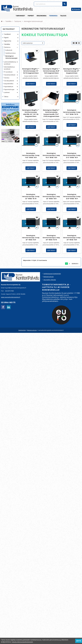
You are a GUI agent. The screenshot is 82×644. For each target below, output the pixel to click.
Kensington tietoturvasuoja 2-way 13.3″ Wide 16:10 (72, 112)
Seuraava (76, 264)
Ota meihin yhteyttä (50, 280)
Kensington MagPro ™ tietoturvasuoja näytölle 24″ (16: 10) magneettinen (31, 113)
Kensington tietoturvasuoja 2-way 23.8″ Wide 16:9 (72, 196)
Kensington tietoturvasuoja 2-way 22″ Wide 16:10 (31, 196)
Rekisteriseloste (49, 277)
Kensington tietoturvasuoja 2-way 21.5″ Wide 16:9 (72, 155)
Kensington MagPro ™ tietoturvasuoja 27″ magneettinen (72, 71)
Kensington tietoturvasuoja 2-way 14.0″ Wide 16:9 (31, 155)
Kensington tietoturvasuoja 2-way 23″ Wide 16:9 (31, 238)
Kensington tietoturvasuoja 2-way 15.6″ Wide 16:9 (51, 155)
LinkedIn (9, 307)
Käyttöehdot (22, 330)
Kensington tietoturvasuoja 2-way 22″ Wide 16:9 (51, 196)
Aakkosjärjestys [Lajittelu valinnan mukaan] (28, 43)
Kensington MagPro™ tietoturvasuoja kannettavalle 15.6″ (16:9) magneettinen (51, 113)
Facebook (3, 307)
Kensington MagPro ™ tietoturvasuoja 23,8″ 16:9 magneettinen (51, 71)
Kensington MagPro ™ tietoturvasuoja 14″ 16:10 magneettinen (31, 71)
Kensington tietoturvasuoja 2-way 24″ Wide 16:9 (72, 238)
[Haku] (50, 4)
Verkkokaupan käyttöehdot (52, 274)
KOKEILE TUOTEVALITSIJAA (45, 35)
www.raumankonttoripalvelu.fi (11, 297)
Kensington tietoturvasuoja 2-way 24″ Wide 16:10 (51, 238)
